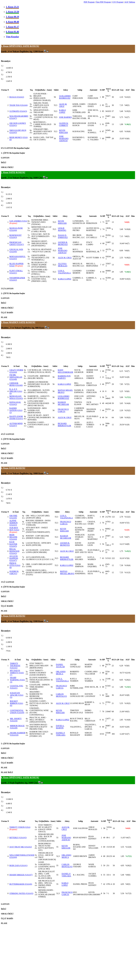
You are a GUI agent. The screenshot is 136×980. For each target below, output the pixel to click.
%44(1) (128, 272)
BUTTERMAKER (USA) (21, 884)
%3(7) (127, 371)
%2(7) (127, 117)
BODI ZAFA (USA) (18, 865)
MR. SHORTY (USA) (16, 720)
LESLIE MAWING (62, 229)
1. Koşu (5, 46)
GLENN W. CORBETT (64, 124)
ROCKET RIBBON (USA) (16, 703)
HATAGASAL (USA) (15, 403)
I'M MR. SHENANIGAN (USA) (16, 377)
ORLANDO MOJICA (61, 673)
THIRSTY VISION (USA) (20, 827)
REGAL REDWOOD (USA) (14, 551)
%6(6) (127, 251)
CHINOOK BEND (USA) (16, 384)
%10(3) (127, 279)
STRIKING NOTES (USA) (21, 893)
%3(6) (127, 139)
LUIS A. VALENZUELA (64, 272)
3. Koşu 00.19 (12, 17)
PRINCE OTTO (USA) (15, 565)
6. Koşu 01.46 (12, 32)
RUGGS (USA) (17, 97)
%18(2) (127, 258)
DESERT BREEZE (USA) (21, 875)
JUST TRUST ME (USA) (21, 847)
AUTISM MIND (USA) (16, 425)
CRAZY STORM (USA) (16, 371)
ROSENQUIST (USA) (16, 236)
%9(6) (128, 875)
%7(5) (127, 384)
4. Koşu (5, 468)
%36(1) (128, 124)
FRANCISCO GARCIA (63, 410)
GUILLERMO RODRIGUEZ (65, 97)
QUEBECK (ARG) (14, 572)
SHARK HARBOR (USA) (18, 734)
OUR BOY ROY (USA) (14, 529)
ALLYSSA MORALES (63, 265)
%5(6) (127, 391)
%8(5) (127, 105)
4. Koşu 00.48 (12, 22)
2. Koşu (5, 172)
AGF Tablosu (130, 2)
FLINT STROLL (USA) (16, 272)
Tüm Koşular (12, 37)
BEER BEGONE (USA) (13, 537)
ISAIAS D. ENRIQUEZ (63, 236)
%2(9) (127, 727)
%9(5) (127, 711)
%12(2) (127, 517)
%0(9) (127, 265)
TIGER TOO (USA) (19, 105)
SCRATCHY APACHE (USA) (17, 695)
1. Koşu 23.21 (12, 7)
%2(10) (127, 673)
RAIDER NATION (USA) (16, 410)
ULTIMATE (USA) (18, 111)
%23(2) (127, 410)
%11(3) (127, 572)
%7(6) (127, 558)
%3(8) (127, 695)
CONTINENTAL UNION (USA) (17, 711)
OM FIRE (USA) (13, 517)
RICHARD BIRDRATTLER (64, 425)
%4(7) (127, 243)
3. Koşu (5, 322)
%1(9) (127, 425)
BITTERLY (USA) (18, 838)
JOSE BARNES (65, 117)
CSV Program (118, 2)
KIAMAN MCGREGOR (63, 403)
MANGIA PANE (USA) (16, 229)
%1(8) (127, 377)
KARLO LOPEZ (63, 111)
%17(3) (128, 893)
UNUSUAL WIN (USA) (16, 251)
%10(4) (127, 131)
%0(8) (127, 222)
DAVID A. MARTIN (60, 727)
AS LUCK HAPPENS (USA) (14, 558)
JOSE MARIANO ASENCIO (64, 139)
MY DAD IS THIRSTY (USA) (17, 673)
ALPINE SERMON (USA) (14, 523)
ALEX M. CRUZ (63, 105)
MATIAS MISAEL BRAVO (67, 572)
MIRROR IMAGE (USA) (17, 727)
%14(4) (127, 403)
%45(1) (128, 551)
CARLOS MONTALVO (61, 695)
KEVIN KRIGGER (63, 131)
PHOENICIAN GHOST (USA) (17, 243)
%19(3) (127, 111)
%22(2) (127, 97)
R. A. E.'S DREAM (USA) (16, 391)
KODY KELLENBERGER (65, 371)
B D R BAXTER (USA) (13, 544)
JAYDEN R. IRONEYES (63, 243)
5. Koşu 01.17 (12, 27)
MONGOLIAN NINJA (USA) (16, 397)
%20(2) (127, 680)
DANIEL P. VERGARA (61, 734)
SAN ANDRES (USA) (18, 221)
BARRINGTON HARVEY (64, 377)
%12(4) (128, 847)
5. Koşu (5, 616)
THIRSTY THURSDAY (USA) (15, 666)
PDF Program (89, 2)
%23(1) (128, 687)
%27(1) (128, 397)
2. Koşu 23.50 (12, 12)
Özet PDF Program (103, 2)
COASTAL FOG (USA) (16, 687)
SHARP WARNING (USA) (17, 680)
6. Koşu (5, 777)
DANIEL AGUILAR (60, 666)
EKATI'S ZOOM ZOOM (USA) (16, 417)
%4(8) (127, 544)
